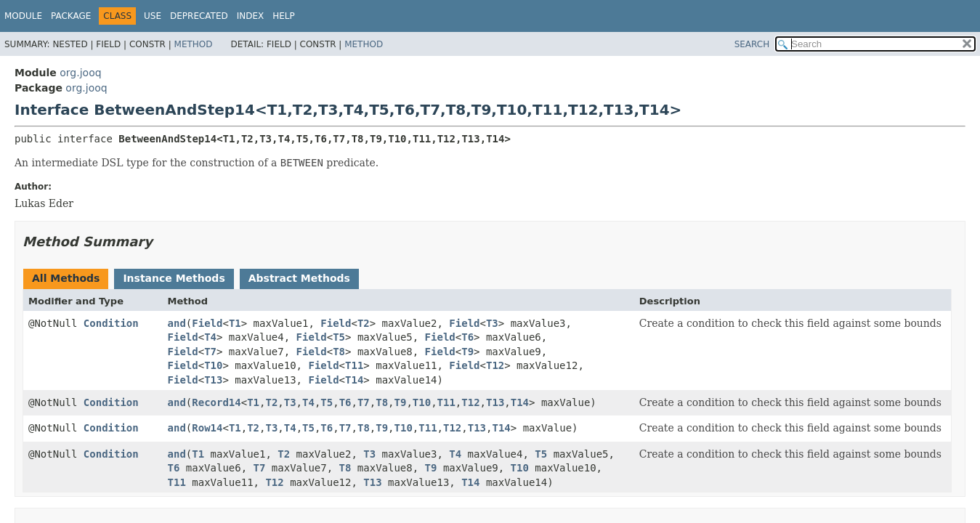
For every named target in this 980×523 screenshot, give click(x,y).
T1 (235, 323)
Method (194, 44)
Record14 (216, 402)
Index (251, 16)
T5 (339, 337)
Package (71, 16)
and (177, 323)
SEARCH (752, 44)
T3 (492, 323)
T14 (354, 380)
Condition (111, 323)
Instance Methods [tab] (174, 278)
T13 (213, 380)
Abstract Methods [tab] (299, 278)
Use (153, 16)
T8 (339, 352)
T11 (354, 365)
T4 (210, 337)
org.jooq (80, 73)
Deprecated (199, 16)
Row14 (207, 428)
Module (23, 16)
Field (207, 323)
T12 (495, 365)
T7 (210, 352)
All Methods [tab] (66, 278)
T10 (213, 365)
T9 (467, 352)
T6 (467, 337)
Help (284, 16)
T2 (364, 323)
